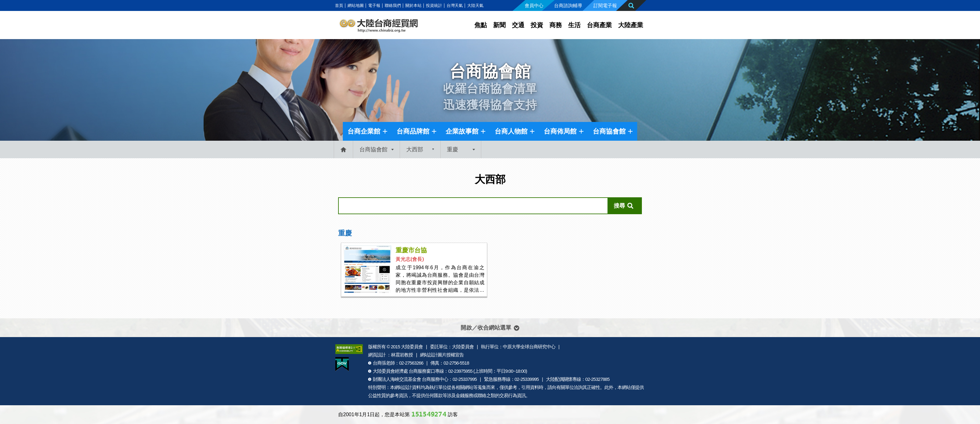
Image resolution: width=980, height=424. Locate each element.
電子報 (374, 5)
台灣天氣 (455, 5)
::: (332, 5)
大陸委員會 (412, 347)
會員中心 (534, 5)
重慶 (452, 149)
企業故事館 (462, 131)
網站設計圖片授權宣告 (442, 355)
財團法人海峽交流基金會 (397, 379)
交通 (518, 25)
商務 (556, 25)
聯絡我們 (393, 5)
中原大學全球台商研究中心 (529, 347)
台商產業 (599, 25)
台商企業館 (364, 131)
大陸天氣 (475, 5)
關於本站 (413, 5)
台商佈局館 (560, 131)
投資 (537, 25)
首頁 (339, 5)
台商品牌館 (413, 131)
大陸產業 (631, 25)
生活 (574, 25)
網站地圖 (356, 5)
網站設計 (403, 387)
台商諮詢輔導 (568, 5)
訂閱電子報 (605, 5)
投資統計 (434, 5)
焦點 (481, 25)
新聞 (499, 25)
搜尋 (619, 206)
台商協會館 (609, 131)
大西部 (415, 149)
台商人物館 (511, 131)
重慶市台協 (411, 250)
